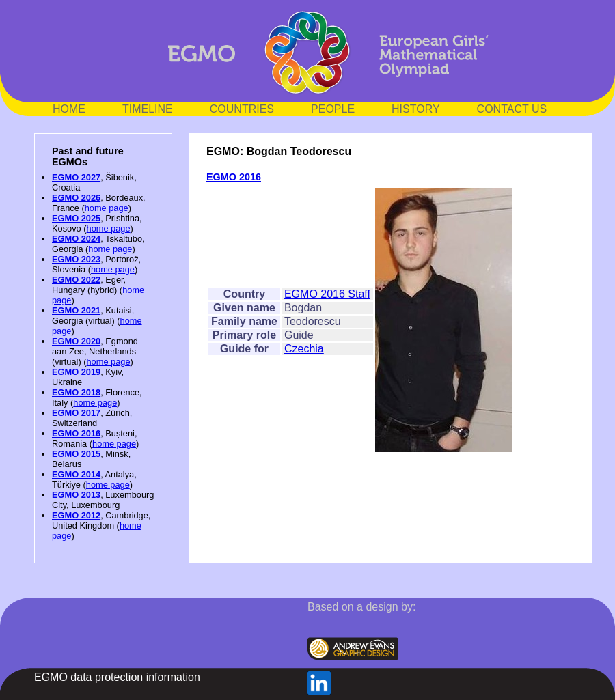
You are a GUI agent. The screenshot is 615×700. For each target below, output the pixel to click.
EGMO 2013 (76, 495)
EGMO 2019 (76, 372)
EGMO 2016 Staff (327, 294)
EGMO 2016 (76, 433)
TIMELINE (148, 109)
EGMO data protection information (117, 677)
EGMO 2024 (76, 239)
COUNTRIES (242, 109)
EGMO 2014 (76, 474)
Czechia (304, 349)
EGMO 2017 (76, 413)
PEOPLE (333, 109)
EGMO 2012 (76, 515)
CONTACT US (512, 109)
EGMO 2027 (76, 177)
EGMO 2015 (76, 454)
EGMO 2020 (76, 341)
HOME (69, 109)
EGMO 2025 (76, 218)
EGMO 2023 (76, 259)
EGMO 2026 (76, 198)
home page (107, 208)
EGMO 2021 (76, 310)
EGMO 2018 (76, 392)
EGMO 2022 (76, 280)
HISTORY (416, 109)
